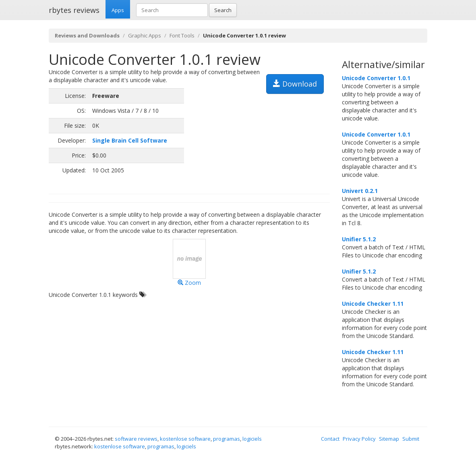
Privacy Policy (359, 439)
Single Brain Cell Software (130, 140)
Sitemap (389, 439)
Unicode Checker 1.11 (373, 304)
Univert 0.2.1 (360, 191)
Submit (411, 439)
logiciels (252, 439)
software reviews (136, 439)
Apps (118, 10)
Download (295, 84)
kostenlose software (185, 439)
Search (223, 10)
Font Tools (182, 35)
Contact (330, 439)
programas (227, 439)
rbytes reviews (74, 10)
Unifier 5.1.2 (359, 239)
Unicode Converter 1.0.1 (376, 78)
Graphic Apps (145, 35)
